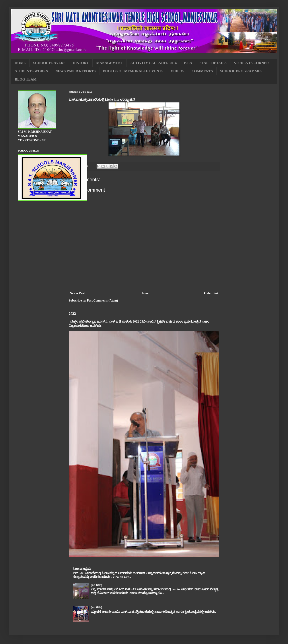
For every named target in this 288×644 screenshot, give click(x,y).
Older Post (211, 293)
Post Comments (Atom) (102, 301)
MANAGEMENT (110, 63)
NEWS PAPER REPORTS (76, 71)
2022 (72, 314)
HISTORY (81, 63)
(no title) (96, 585)
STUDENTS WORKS (31, 71)
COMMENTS (202, 71)
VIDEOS (177, 71)
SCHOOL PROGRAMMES (241, 71)
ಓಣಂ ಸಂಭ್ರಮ (82, 569)
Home (144, 293)
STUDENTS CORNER (251, 63)
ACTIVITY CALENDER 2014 (153, 63)
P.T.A (188, 63)
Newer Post (77, 293)
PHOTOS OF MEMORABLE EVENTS (133, 71)
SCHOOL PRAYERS (49, 63)
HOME (20, 63)
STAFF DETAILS (213, 63)
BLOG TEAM (26, 79)
